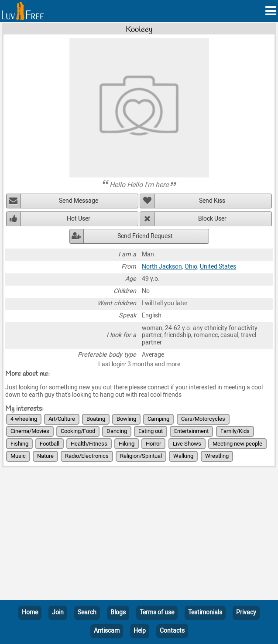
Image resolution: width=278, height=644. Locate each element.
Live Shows (187, 444)
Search (87, 612)
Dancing (117, 431)
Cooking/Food (78, 431)
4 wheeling (24, 419)
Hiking (127, 444)
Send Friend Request (145, 236)
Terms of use (157, 612)
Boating (96, 419)
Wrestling (217, 456)
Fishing (19, 444)
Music (18, 456)
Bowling (126, 419)
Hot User (79, 219)
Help (140, 631)
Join (58, 612)
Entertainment (191, 431)
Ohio (191, 267)
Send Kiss (212, 201)
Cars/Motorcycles (203, 419)
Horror (153, 444)
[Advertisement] (139, 535)
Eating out (151, 431)
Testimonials (205, 612)
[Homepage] (23, 11)
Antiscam (107, 631)
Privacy (246, 612)
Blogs (118, 612)
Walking (183, 456)
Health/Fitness (89, 444)
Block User (212, 219)
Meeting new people (237, 444)
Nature (45, 456)
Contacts (172, 631)
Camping (158, 419)
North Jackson (162, 267)
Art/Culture (62, 419)
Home (30, 612)
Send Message (79, 201)
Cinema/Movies (30, 431)
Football (50, 444)
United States (218, 267)
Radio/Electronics (87, 456)
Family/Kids (235, 431)
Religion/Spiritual (141, 456)
